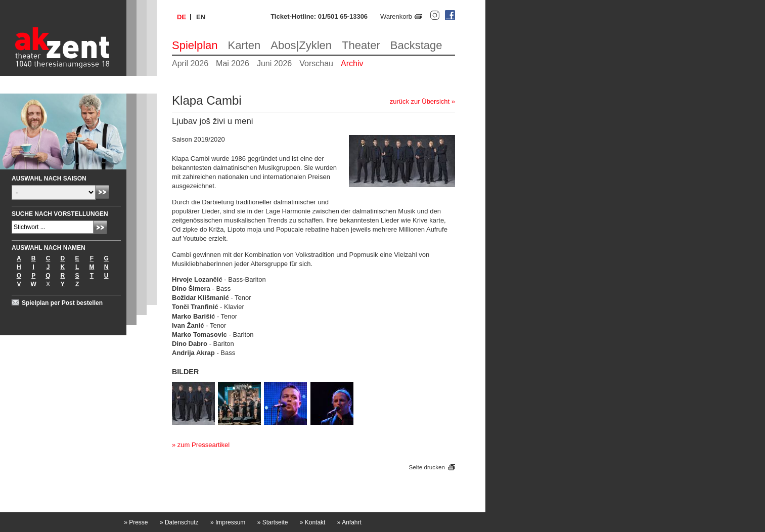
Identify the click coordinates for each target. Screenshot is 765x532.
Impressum (228, 522)
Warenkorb (396, 16)
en (201, 17)
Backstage (416, 45)
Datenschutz (179, 522)
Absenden (102, 192)
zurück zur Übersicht (420, 101)
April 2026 (190, 63)
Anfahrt (349, 522)
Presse (136, 522)
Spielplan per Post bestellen (62, 303)
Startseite (273, 522)
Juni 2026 (274, 63)
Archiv (352, 63)
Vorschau (316, 63)
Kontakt (313, 522)
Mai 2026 (233, 63)
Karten (244, 45)
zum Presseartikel (204, 445)
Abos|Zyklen (301, 45)
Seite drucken (427, 467)
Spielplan (195, 45)
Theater (361, 45)
